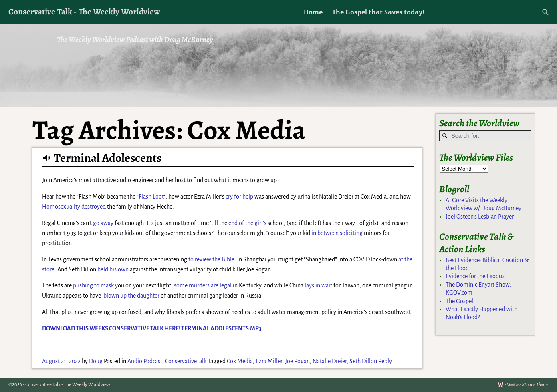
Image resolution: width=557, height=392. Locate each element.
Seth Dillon (363, 361)
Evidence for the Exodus (475, 276)
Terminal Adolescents (108, 158)
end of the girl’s (247, 223)
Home (313, 12)
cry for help (239, 197)
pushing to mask (93, 285)
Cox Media (240, 361)
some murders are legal (203, 285)
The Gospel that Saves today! (378, 12)
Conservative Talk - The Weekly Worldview (84, 11)
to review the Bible (211, 259)
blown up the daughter (131, 296)
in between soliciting (337, 233)
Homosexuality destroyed (74, 207)
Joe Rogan (297, 361)
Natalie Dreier (330, 361)
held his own (113, 269)
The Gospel (459, 301)
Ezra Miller (269, 361)
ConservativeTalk (186, 361)
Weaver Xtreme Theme (528, 385)
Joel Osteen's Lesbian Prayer (480, 217)
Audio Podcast (145, 361)
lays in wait (318, 285)
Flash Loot (151, 197)
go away (103, 223)
